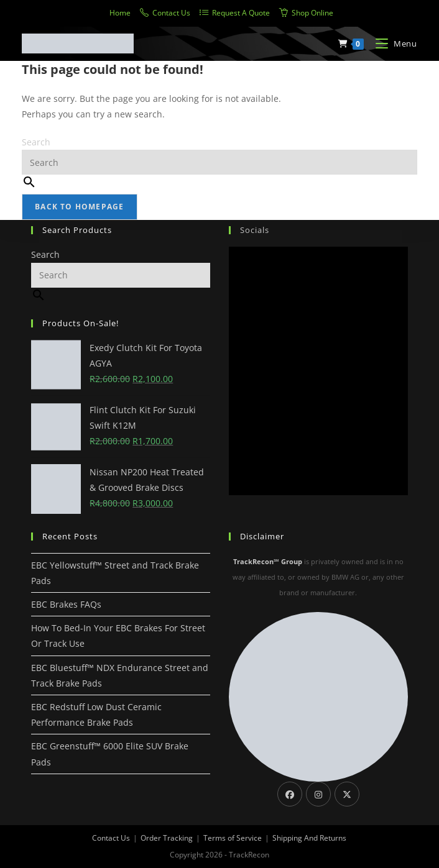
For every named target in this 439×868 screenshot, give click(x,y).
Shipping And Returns (309, 838)
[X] (347, 794)
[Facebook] (290, 794)
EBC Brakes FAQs (66, 604)
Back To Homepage (79, 207)
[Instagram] (318, 794)
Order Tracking (167, 838)
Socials (255, 230)
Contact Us (111, 838)
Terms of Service (233, 838)
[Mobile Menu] (392, 43)
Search (36, 142)
